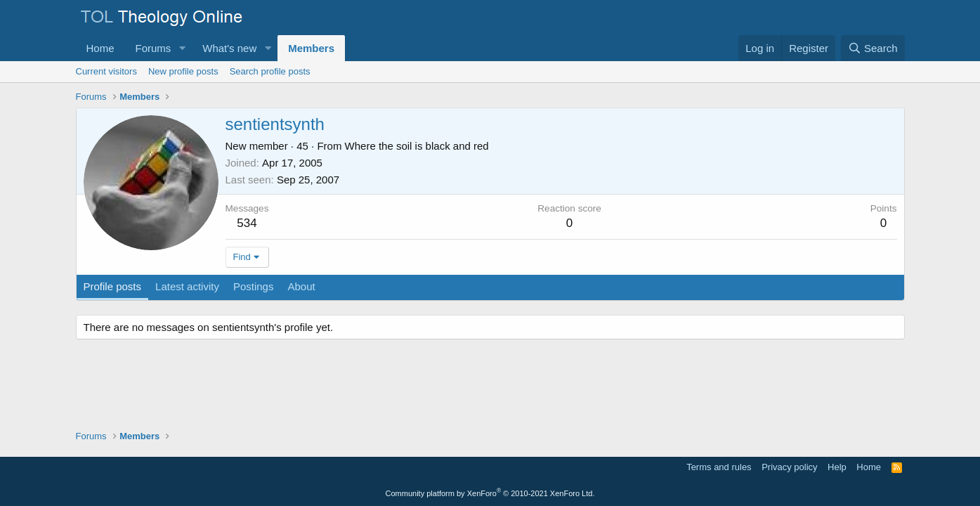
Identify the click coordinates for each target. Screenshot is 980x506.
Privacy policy (789, 467)
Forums (153, 48)
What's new (229, 48)
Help (837, 467)
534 (247, 223)
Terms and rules (719, 467)
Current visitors (106, 71)
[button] (182, 48)
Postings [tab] (254, 286)
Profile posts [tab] (113, 286)
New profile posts (183, 71)
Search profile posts (270, 71)
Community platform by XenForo (490, 493)
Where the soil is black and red (417, 146)
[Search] (873, 48)
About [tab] (301, 286)
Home (100, 48)
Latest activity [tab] (187, 286)
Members (311, 48)
